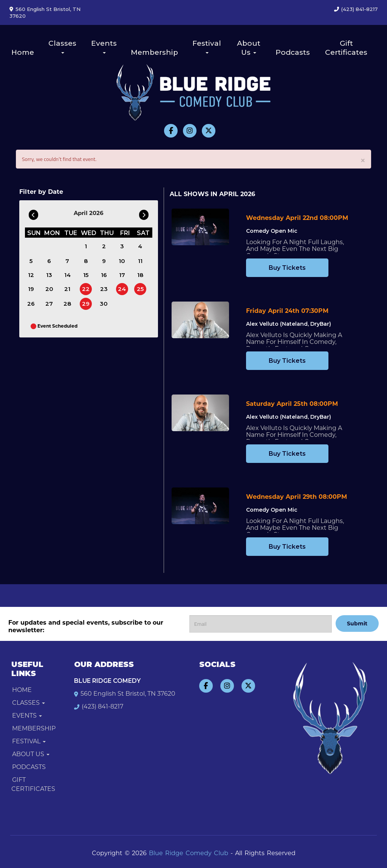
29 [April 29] (86, 304)
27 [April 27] (49, 304)
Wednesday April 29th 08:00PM (296, 497)
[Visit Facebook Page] (171, 131)
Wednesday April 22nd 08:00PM (297, 218)
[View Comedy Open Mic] (200, 227)
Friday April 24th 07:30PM (287, 311)
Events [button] (104, 46)
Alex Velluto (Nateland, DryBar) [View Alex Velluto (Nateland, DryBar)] (289, 324)
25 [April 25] (140, 289)
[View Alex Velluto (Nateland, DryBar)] (200, 320)
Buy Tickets (287, 268)
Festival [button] (207, 46)
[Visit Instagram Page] (190, 131)
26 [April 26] (31, 304)
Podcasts (293, 52)
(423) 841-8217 (359, 9)
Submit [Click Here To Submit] (357, 624)
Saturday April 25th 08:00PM (292, 404)
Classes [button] (62, 46)
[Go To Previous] (33, 213)
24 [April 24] (122, 289)
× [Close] (363, 160)
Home (23, 52)
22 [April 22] (86, 289)
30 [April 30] (104, 304)
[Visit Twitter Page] (209, 131)
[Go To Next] (144, 213)
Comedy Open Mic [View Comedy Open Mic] (272, 231)
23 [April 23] (104, 289)
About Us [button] (249, 48)
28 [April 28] (67, 304)
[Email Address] (261, 624)
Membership (154, 52)
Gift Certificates (346, 48)
